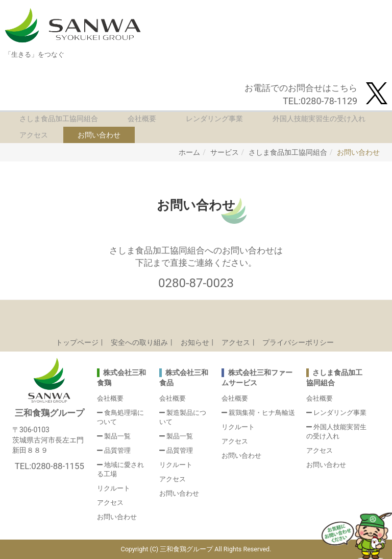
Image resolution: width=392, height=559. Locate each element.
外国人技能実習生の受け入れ (319, 119)
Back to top (196, 315)
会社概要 (142, 119)
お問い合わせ (99, 135)
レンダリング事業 (214, 119)
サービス (225, 152)
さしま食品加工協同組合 (59, 119)
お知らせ (195, 342)
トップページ (77, 342)
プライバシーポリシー (298, 342)
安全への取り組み (139, 342)
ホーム (189, 152)
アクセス (34, 135)
